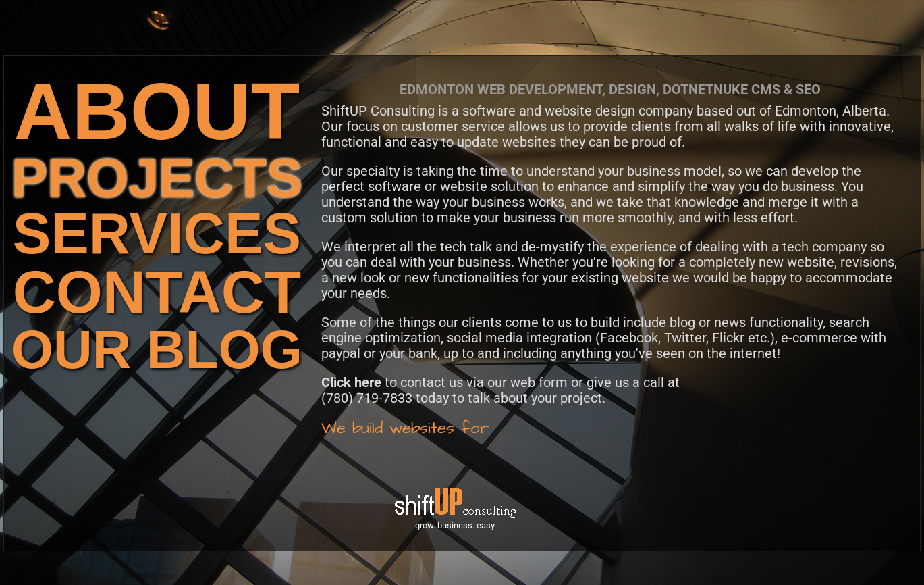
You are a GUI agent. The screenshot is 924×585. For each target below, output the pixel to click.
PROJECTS (157, 178)
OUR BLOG (157, 350)
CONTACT (157, 292)
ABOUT (157, 111)
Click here (351, 382)
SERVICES (157, 233)
